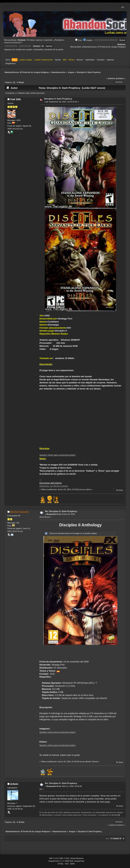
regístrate (48, 40)
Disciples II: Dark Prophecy (58, 99)
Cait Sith (15, 99)
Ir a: (107, 838)
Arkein (14, 784)
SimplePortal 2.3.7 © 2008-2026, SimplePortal (66, 861)
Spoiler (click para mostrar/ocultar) (58, 455)
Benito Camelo (19, 512)
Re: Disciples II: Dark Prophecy (61, 511)
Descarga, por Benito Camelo (54, 486)
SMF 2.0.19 (54, 858)
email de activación (13, 43)
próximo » (121, 78)
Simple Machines (77, 858)
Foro (79, 40)
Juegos (88, 40)
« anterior (111, 78)
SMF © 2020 (64, 858)
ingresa (39, 40)
